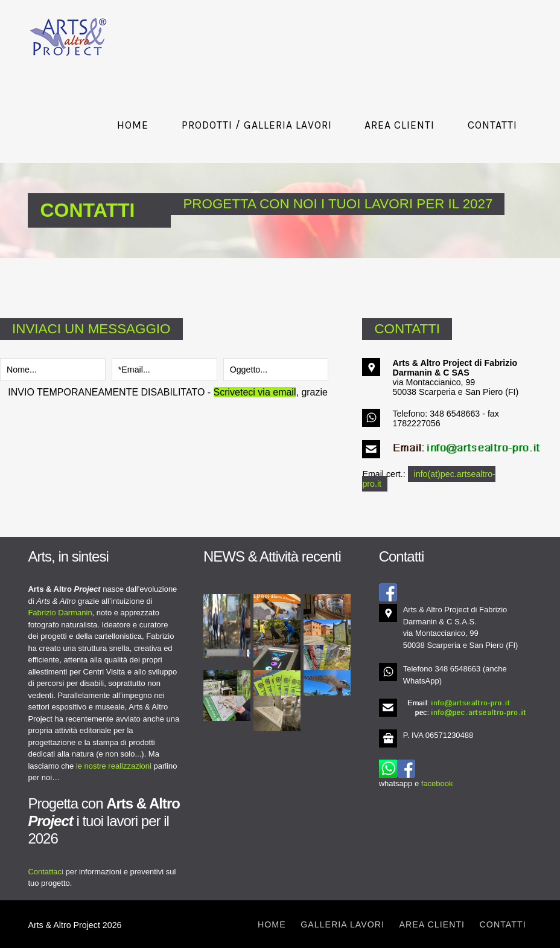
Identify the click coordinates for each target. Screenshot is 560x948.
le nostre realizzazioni (114, 766)
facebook (437, 783)
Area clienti (432, 924)
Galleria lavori (342, 924)
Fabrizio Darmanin (60, 613)
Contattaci (46, 872)
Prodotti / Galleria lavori (257, 125)
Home (133, 125)
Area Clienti (399, 125)
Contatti (492, 125)
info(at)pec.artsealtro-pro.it (428, 479)
